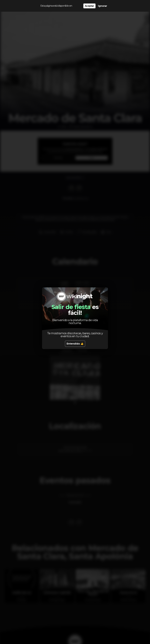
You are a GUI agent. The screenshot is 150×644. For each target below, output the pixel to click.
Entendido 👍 (75, 344)
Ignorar (103, 6)
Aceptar (89, 6)
